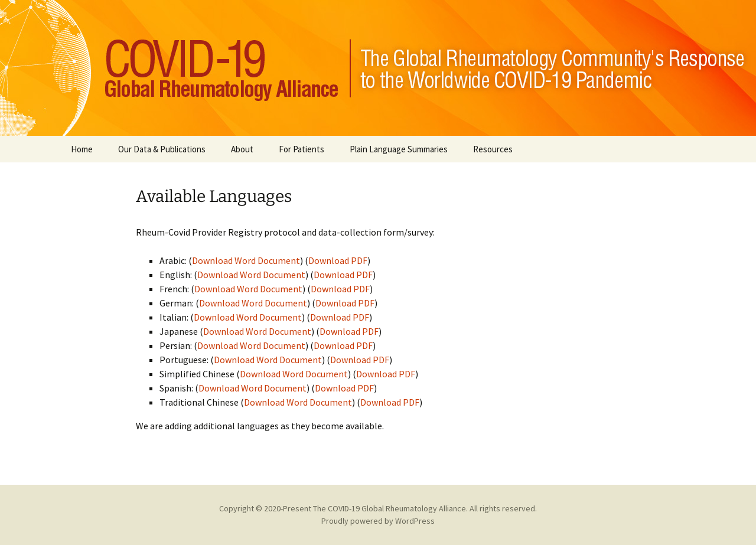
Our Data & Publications (162, 149)
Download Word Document (246, 260)
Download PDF (338, 260)
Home (82, 149)
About (242, 149)
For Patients (302, 149)
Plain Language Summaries (399, 149)
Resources (493, 149)
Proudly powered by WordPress (378, 521)
